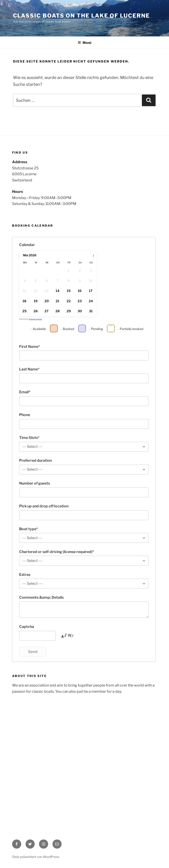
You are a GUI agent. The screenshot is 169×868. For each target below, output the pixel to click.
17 (91, 291)
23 (80, 301)
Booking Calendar (35, 319)
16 (80, 291)
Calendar (27, 245)
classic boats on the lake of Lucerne (81, 16)
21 (57, 301)
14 (57, 291)
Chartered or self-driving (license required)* (57, 552)
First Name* (30, 347)
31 (91, 311)
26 (35, 311)
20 (46, 301)
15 (68, 291)
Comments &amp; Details (41, 597)
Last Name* (29, 369)
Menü (84, 43)
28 (57, 311)
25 (24, 311)
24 (91, 301)
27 (47, 311)
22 (68, 301)
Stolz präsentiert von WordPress (36, 857)
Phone (25, 415)
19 (35, 301)
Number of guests (35, 483)
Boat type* (29, 529)
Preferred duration (35, 460)
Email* (25, 392)
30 (79, 311)
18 (24, 301)
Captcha (27, 627)
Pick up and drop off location (44, 506)
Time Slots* (29, 438)
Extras (25, 575)
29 (68, 311)
